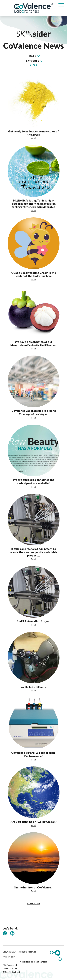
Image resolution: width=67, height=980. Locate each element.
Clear (33, 65)
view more (34, 904)
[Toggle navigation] (61, 5)
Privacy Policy (9, 957)
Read (33, 138)
